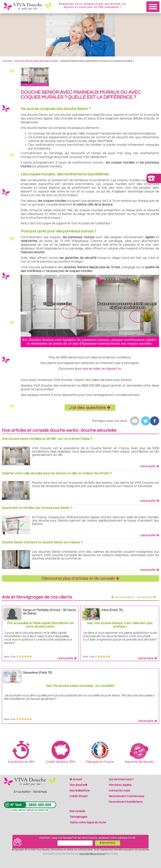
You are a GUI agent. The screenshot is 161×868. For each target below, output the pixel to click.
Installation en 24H (21, 752)
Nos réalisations (79, 791)
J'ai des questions (90, 408)
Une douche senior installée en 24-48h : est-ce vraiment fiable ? (47, 439)
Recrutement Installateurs (126, 802)
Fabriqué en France (100, 752)
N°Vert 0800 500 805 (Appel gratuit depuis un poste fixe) (30, 807)
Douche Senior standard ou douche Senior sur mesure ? (42, 542)
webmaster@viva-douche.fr (93, 854)
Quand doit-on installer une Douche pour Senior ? (37, 508)
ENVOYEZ (108, 843)
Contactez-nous (119, 791)
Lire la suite (150, 466)
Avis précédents (123, 597)
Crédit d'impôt (79, 796)
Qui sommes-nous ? (121, 779)
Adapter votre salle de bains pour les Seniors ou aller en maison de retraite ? (57, 473)
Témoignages (78, 817)
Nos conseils (77, 811)
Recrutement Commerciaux (127, 796)
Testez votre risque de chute (88, 823)
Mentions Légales (120, 785)
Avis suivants (146, 597)
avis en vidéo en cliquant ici (102, 369)
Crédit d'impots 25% (60, 752)
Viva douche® (78, 785)
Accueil (76, 779)
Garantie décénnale (139, 753)
